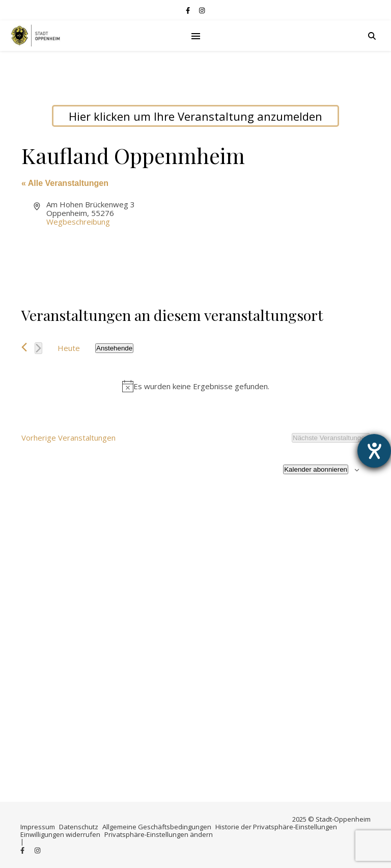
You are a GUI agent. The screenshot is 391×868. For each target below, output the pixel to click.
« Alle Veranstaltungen (65, 183)
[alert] (195, 386)
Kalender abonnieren (316, 469)
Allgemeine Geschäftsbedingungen (157, 827)
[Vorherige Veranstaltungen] (24, 347)
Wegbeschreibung (78, 222)
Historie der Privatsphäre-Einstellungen (276, 827)
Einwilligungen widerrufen (60, 834)
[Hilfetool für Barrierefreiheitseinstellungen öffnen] (374, 451)
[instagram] (202, 10)
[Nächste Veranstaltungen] (38, 348)
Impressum (38, 827)
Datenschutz (79, 827)
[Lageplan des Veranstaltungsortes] (282, 238)
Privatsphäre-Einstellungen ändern (159, 834)
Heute (69, 348)
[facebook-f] (189, 10)
